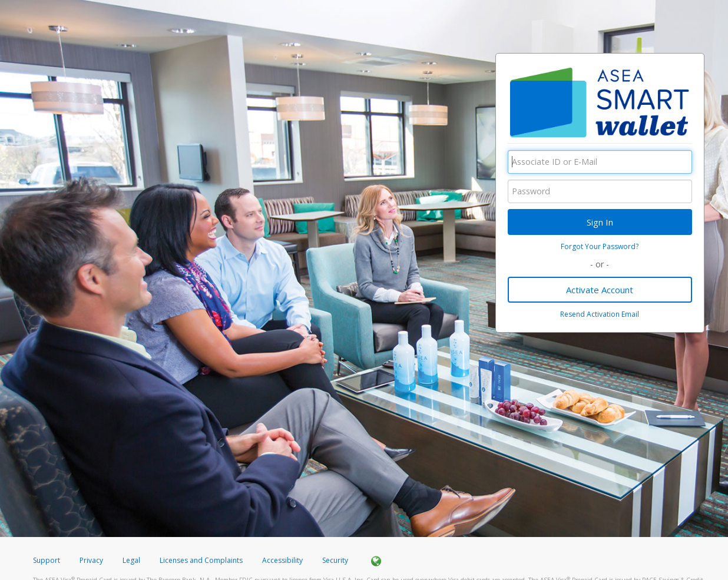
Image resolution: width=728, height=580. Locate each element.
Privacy (91, 560)
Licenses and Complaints (202, 560)
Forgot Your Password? (600, 246)
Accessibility (282, 560)
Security (335, 560)
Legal (131, 560)
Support (47, 560)
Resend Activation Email (600, 314)
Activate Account (600, 290)
